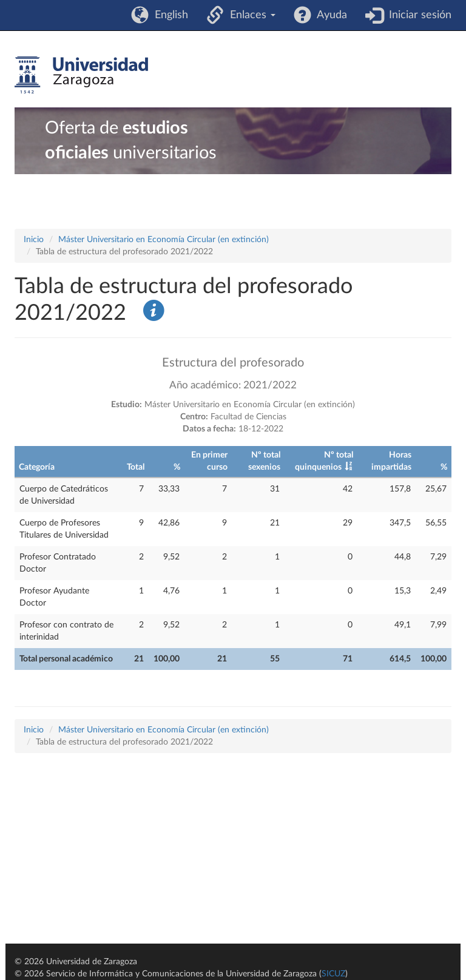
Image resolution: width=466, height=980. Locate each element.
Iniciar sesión (417, 15)
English (168, 15)
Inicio (34, 240)
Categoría (37, 467)
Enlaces (250, 15)
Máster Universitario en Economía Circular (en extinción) (164, 240)
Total (136, 467)
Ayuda (329, 15)
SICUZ (333, 974)
